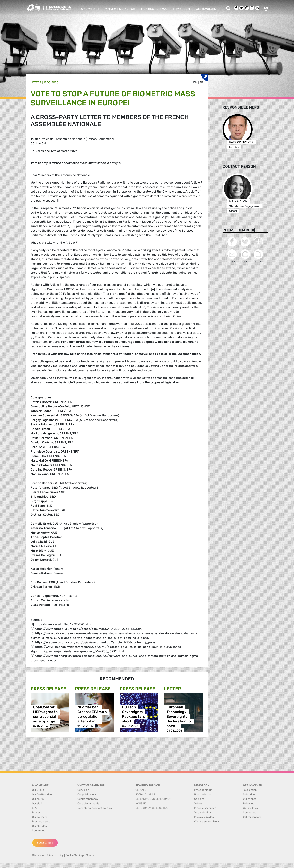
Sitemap (91, 855)
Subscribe (45, 843)
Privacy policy (55, 855)
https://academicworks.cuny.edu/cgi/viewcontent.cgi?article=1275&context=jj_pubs (95, 642)
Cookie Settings (75, 855)
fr (201, 82)
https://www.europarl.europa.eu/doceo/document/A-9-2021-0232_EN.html (89, 629)
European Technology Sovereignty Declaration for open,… (179, 717)
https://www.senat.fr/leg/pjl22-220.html (63, 624)
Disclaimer (38, 855)
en (195, 82)
